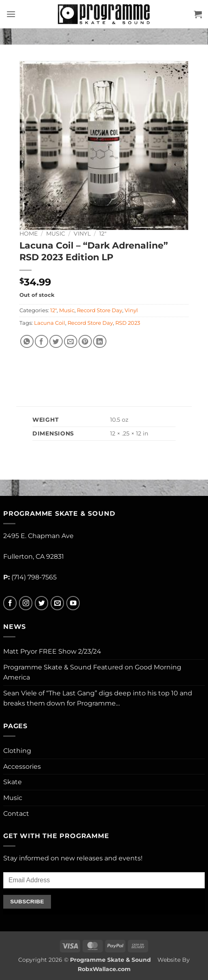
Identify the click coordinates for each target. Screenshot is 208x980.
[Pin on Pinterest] (85, 342)
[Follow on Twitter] (41, 603)
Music (56, 234)
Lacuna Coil (50, 323)
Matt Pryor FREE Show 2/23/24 (52, 651)
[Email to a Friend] (71, 342)
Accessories (22, 767)
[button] (11, 14)
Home (29, 234)
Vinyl (82, 234)
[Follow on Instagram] (26, 603)
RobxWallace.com (104, 969)
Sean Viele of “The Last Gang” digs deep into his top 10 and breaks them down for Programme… (98, 698)
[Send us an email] (57, 603)
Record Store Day (100, 310)
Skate (13, 782)
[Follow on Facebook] (10, 603)
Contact (16, 814)
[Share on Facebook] (41, 342)
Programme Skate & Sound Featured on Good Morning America (92, 672)
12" (103, 234)
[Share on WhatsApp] (27, 342)
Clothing (17, 751)
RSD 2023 (128, 323)
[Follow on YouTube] (73, 603)
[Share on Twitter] (56, 342)
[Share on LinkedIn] (100, 342)
